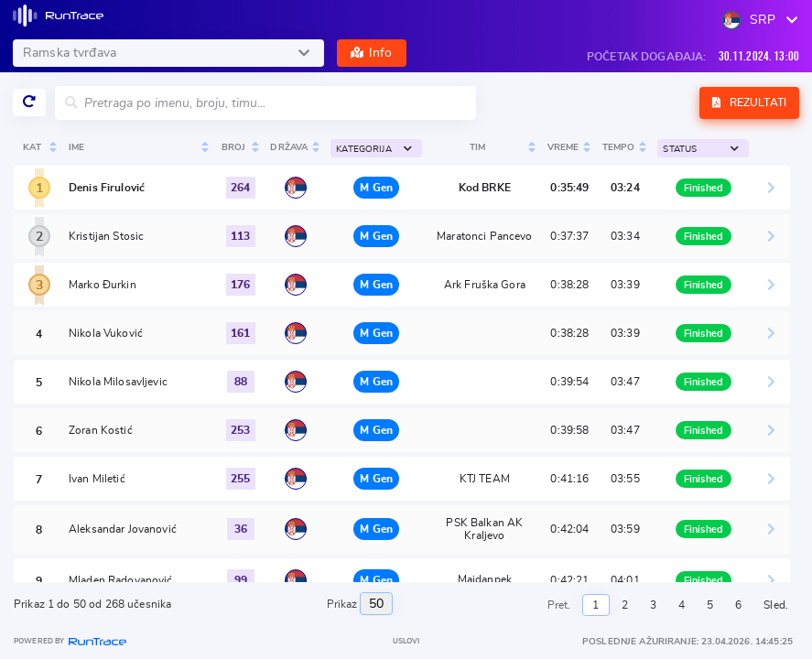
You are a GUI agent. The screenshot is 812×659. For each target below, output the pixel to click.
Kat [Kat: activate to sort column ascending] (32, 147)
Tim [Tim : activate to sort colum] (477, 147)
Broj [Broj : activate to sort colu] (234, 147)
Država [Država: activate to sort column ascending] (289, 147)
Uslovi (406, 642)
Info (372, 53)
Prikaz (360, 603)
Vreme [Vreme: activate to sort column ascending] (563, 147)
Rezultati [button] (749, 103)
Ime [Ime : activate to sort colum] (76, 147)
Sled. (776, 605)
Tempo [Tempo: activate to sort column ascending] (619, 147)
